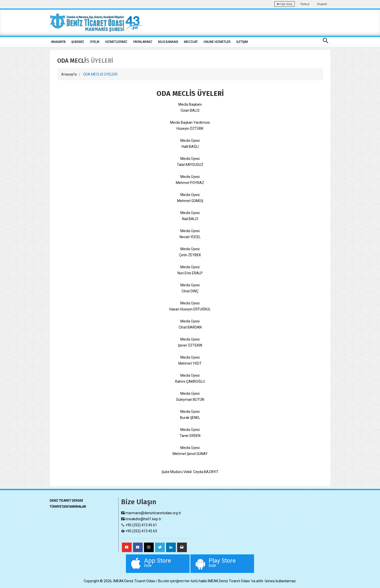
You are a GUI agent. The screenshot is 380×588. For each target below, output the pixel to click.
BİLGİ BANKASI (168, 42)
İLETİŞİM (242, 42)
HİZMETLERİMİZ (116, 42)
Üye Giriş (285, 4)
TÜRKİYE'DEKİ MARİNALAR (68, 507)
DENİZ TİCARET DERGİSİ (66, 501)
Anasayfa (69, 74)
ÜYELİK (95, 42)
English (322, 4)
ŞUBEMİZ (78, 42)
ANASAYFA (58, 42)
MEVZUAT (191, 42)
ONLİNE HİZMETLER (217, 42)
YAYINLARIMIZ (143, 42)
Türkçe (305, 4)
